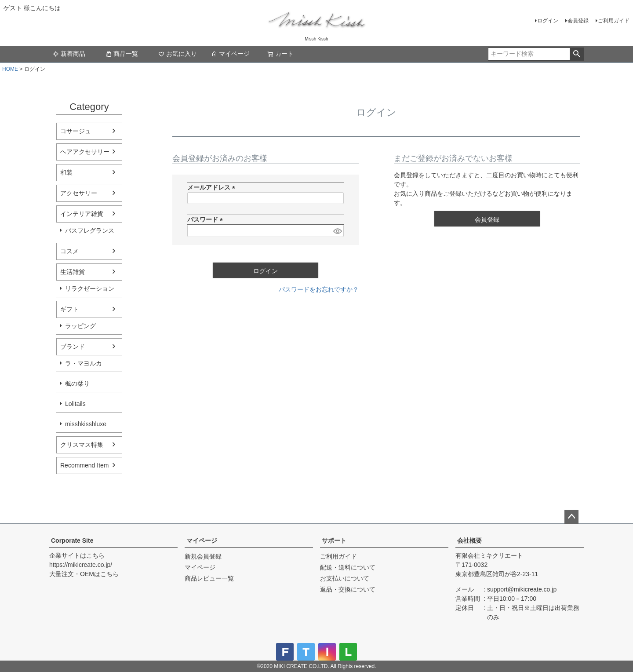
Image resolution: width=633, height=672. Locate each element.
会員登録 (578, 21)
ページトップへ (571, 517)
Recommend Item (84, 465)
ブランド (73, 347)
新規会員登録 (203, 556)
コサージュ (76, 131)
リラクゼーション (90, 289)
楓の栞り (77, 383)
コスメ (69, 251)
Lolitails (75, 404)
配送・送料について (348, 567)
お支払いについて (345, 578)
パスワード (207, 219)
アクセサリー (79, 193)
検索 (577, 54)
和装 (66, 172)
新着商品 (69, 54)
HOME (10, 69)
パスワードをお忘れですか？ (319, 289)
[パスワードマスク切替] (337, 231)
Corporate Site (72, 541)
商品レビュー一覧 (209, 578)
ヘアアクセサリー (85, 152)
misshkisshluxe (86, 424)
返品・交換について (348, 589)
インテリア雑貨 (82, 214)
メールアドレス (213, 187)
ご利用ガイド (614, 21)
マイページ (230, 54)
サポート (334, 541)
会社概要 (469, 541)
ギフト (69, 309)
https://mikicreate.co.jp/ (81, 565)
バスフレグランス (90, 230)
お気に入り (178, 54)
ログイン (548, 21)
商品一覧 (122, 54)
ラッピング (80, 326)
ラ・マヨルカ (84, 363)
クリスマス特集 (82, 445)
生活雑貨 (73, 272)
